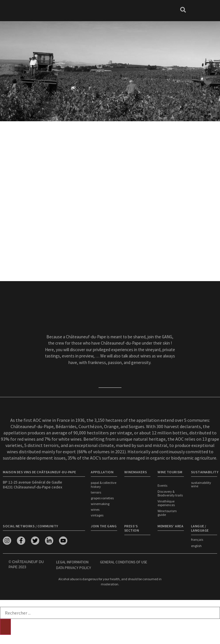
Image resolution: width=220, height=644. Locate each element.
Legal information (72, 562)
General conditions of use (124, 562)
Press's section (132, 528)
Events (162, 485)
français (197, 539)
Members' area (170, 526)
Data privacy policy (74, 568)
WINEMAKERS (136, 472)
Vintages (97, 515)
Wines (95, 509)
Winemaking (100, 504)
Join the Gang (104, 526)
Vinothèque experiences (166, 503)
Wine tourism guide (167, 513)
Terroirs (96, 492)
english (196, 546)
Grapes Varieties (102, 498)
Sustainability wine (201, 484)
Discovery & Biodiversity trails (170, 493)
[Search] (5, 627)
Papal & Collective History (104, 485)
